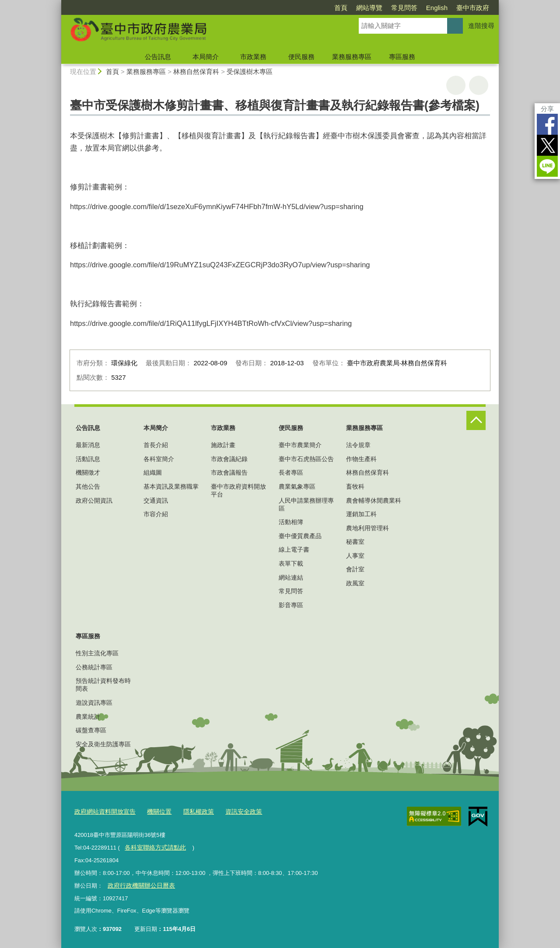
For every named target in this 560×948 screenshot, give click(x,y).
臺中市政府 (473, 8)
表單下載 (291, 563)
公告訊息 (158, 57)
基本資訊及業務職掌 (171, 486)
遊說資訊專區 (94, 703)
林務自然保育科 (196, 72)
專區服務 (402, 57)
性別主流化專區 (97, 653)
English (437, 8)
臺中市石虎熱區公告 (306, 459)
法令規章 (358, 445)
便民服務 (301, 57)
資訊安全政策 (234, 811)
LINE (547, 166)
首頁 (341, 8)
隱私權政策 (191, 811)
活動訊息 (88, 459)
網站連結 (291, 577)
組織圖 (153, 472)
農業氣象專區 (297, 486)
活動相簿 (291, 522)
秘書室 (355, 542)
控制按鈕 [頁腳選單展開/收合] (476, 420)
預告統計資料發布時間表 (103, 685)
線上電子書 (294, 549)
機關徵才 (88, 472)
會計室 (355, 569)
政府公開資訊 (94, 500)
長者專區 (291, 472)
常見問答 (404, 8)
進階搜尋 (481, 26)
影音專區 (291, 605)
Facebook (547, 124)
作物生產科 (361, 459)
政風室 (355, 583)
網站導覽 (369, 8)
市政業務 (253, 57)
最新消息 (88, 445)
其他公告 (88, 486)
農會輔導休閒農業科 (374, 500)
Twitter (547, 145)
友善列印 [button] (456, 85)
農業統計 (88, 717)
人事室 (355, 556)
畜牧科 (355, 486)
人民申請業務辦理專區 (306, 504)
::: (58, 4)
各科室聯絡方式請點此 (153, 846)
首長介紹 (156, 445)
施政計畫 (223, 445)
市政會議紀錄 (229, 459)
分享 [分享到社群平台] (547, 109)
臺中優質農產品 (300, 536)
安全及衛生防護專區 (103, 744)
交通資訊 (156, 500)
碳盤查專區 (91, 730)
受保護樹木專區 (250, 72)
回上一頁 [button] (479, 85)
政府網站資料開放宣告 (103, 811)
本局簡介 (206, 57)
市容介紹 (156, 514)
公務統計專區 (94, 667)
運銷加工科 (361, 514)
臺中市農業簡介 (300, 445)
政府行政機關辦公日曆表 (138, 883)
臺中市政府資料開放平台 (238, 490)
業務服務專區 (352, 57)
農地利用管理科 (367, 528)
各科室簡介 (159, 459)
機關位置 (154, 811)
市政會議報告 (229, 472)
